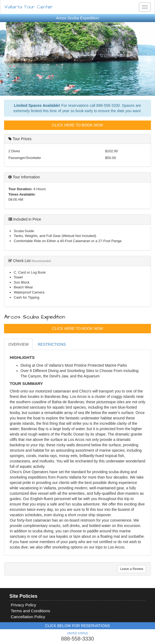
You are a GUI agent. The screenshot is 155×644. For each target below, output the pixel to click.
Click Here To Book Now (77, 125)
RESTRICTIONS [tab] (52, 344)
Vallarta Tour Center (29, 7)
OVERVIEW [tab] (18, 344)
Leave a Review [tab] (132, 569)
